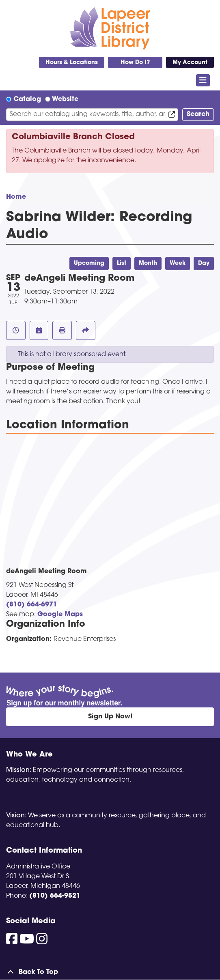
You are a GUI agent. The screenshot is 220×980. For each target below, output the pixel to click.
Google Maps (60, 615)
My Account (190, 63)
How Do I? (135, 63)
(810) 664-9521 (55, 896)
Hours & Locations (72, 63)
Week (178, 263)
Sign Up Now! (110, 717)
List (122, 263)
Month (148, 263)
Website (65, 99)
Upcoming (89, 263)
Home (16, 197)
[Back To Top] (110, 972)
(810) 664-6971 (32, 605)
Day (204, 263)
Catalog (27, 99)
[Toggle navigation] (203, 80)
